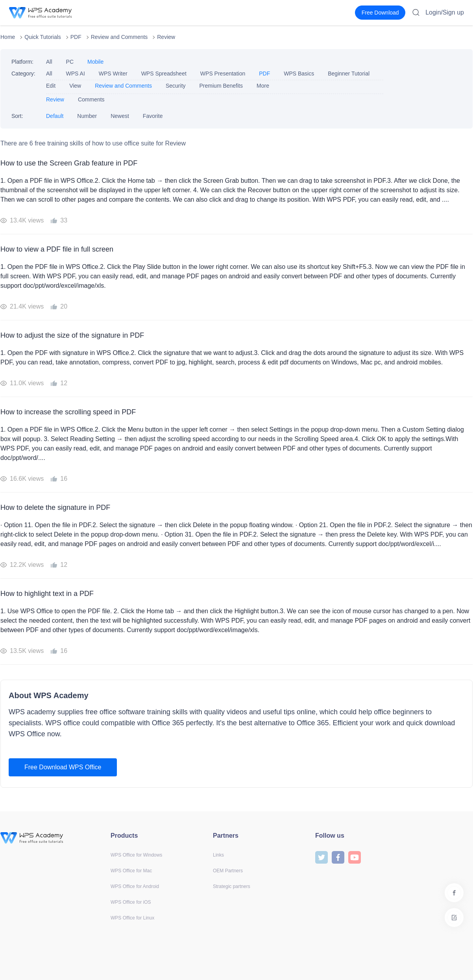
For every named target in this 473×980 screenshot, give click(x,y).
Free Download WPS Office (63, 767)
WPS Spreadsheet (164, 74)
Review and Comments (119, 37)
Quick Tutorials (43, 37)
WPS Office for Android (135, 886)
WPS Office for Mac (131, 871)
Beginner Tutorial (349, 74)
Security (176, 86)
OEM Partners (228, 871)
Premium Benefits (221, 86)
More (263, 86)
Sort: (17, 116)
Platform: (22, 62)
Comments (91, 99)
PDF (76, 37)
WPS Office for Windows (136, 855)
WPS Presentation (223, 74)
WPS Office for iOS (131, 902)
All (49, 62)
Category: (23, 74)
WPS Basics (299, 74)
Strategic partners (232, 886)
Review (166, 37)
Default (55, 116)
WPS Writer (113, 74)
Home (8, 37)
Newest (120, 116)
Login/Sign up (445, 12)
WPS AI (76, 74)
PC (70, 62)
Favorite (153, 116)
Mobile (95, 62)
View (75, 86)
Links (218, 855)
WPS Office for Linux (132, 918)
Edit (51, 86)
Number (87, 116)
